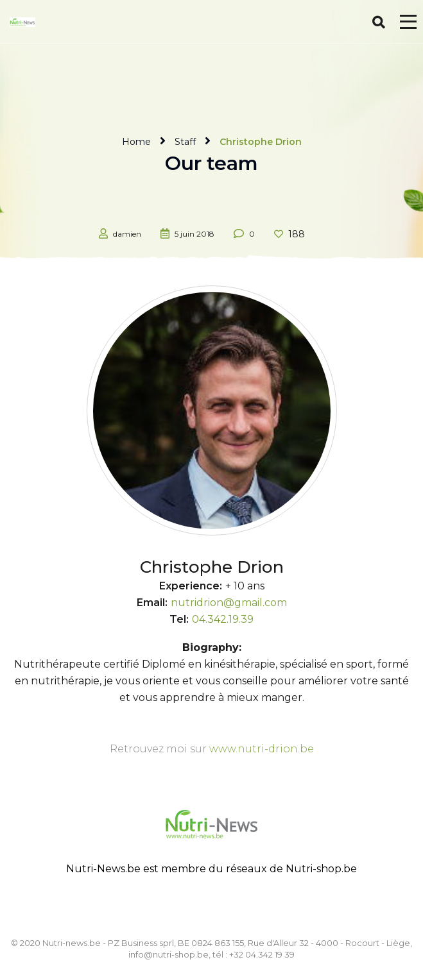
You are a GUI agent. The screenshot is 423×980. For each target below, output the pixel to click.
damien (127, 234)
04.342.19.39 (223, 619)
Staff (185, 142)
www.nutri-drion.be (262, 749)
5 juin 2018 (194, 234)
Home (136, 142)
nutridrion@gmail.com (229, 603)
